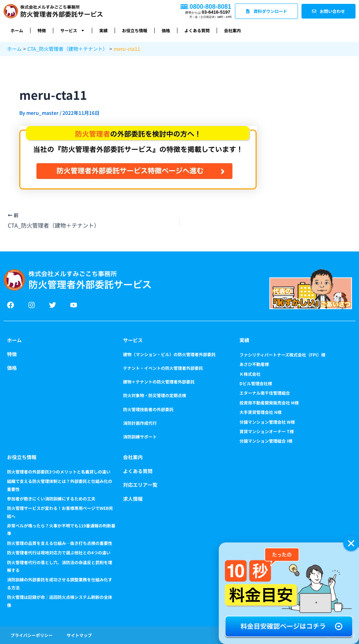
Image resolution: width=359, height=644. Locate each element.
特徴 (42, 30)
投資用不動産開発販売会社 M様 (269, 403)
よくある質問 (197, 30)
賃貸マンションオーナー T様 (267, 431)
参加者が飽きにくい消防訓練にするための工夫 (51, 498)
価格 (166, 30)
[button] (351, 543)
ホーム (17, 30)
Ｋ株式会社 (250, 374)
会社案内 (232, 30)
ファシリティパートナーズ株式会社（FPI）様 (282, 355)
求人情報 (133, 499)
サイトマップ (79, 635)
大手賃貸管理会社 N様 (260, 412)
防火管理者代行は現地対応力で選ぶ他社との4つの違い (59, 552)
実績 (103, 30)
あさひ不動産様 (254, 364)
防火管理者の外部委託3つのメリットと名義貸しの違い (59, 472)
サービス (73, 30)
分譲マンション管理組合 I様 (266, 441)
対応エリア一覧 (140, 485)
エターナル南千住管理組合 (265, 393)
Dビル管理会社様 (256, 383)
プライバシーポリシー (32, 635)
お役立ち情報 (135, 30)
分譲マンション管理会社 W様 (267, 422)
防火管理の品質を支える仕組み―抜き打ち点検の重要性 (60, 543)
